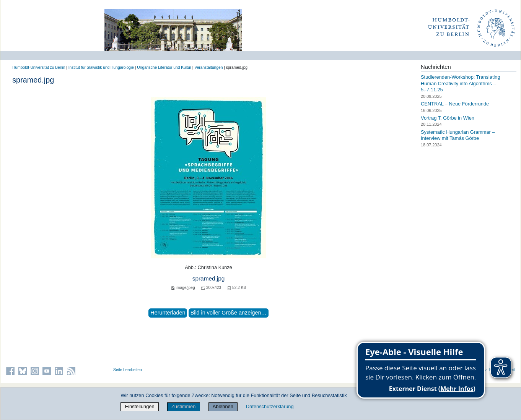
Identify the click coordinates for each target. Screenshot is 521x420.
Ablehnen (223, 406)
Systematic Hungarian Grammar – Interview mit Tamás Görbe (458, 135)
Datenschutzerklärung (270, 406)
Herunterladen (168, 313)
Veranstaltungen (208, 67)
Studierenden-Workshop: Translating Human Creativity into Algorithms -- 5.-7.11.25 (460, 83)
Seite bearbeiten (128, 370)
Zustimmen (183, 406)
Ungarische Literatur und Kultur (164, 67)
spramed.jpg (209, 278)
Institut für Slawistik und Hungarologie (101, 67)
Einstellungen (140, 406)
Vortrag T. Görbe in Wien (448, 118)
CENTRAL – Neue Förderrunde (455, 104)
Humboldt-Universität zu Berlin (39, 67)
